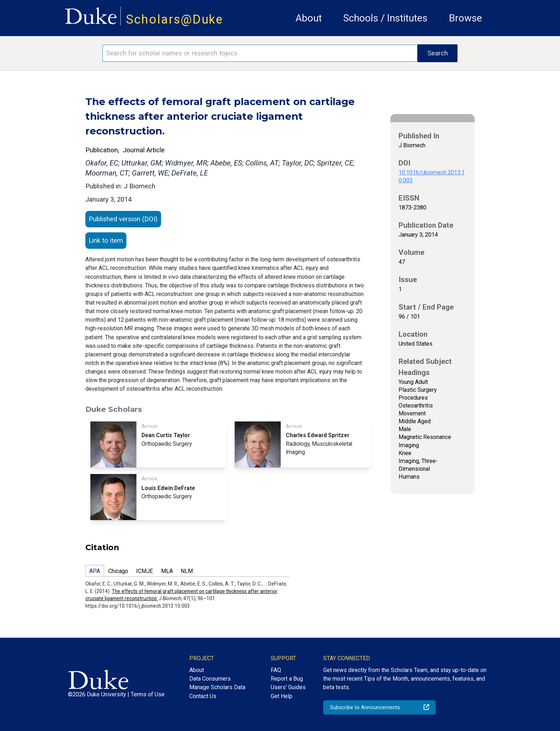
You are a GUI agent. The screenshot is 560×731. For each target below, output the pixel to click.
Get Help (282, 696)
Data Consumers (210, 679)
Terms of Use (148, 694)
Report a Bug (287, 679)
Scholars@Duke (175, 19)
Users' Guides (288, 687)
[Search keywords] (260, 53)
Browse (466, 18)
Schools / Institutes (385, 18)
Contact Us (203, 696)
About (309, 18)
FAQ (276, 670)
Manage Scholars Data (217, 687)
